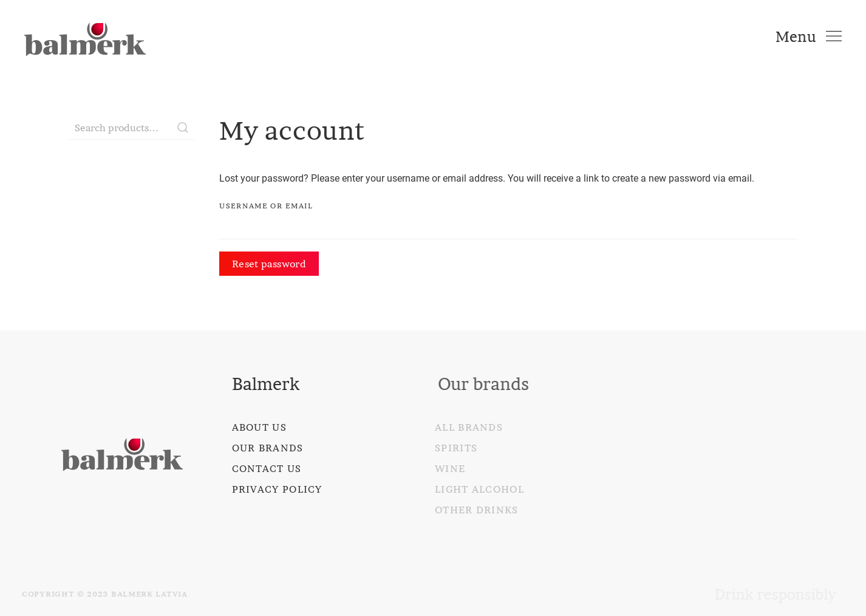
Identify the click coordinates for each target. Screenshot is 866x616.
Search (183, 128)
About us (259, 427)
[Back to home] (85, 36)
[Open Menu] (809, 36)
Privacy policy (277, 489)
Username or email (266, 206)
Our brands (267, 448)
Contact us (266, 468)
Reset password (269, 264)
